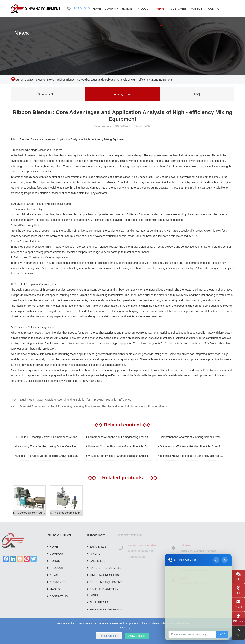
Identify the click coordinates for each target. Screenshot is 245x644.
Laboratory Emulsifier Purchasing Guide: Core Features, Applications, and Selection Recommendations (77, 446)
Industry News (122, 94)
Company (111, 9)
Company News (48, 94)
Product (143, 12)
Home (97, 9)
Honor (127, 9)
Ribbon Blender (20, 139)
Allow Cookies (137, 636)
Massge (197, 9)
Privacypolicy (122, 628)
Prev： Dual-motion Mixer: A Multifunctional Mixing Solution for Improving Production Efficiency (71, 400)
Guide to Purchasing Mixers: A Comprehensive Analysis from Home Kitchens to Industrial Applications (76, 437)
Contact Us (215, 12)
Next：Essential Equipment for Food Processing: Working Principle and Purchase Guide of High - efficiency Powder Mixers (89, 406)
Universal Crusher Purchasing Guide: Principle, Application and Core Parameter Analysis (140, 446)
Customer (178, 12)
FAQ (197, 94)
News (160, 12)
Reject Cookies (109, 636)
